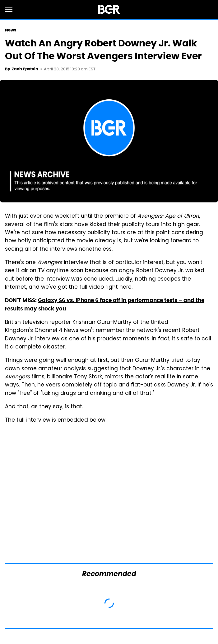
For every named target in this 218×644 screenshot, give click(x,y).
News (11, 30)
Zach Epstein (25, 69)
